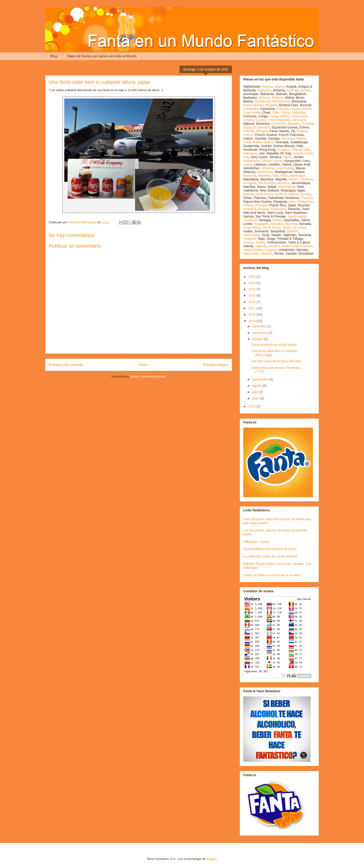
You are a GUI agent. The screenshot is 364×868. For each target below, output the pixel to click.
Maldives (264, 176)
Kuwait (278, 161)
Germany (288, 138)
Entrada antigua (216, 365)
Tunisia (249, 242)
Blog (54, 56)
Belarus (265, 98)
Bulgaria (271, 105)
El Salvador (262, 127)
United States (253, 250)
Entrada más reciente (66, 365)
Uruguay (271, 250)
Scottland (250, 220)
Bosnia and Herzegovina (272, 101)
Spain (287, 227)
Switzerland (252, 235)
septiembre (261, 379)
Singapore (262, 224)
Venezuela (251, 253)
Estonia (249, 131)
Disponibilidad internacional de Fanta (270, 549)
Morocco (284, 183)
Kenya (267, 161)
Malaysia (250, 176)
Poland (248, 205)
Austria (306, 90)
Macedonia (265, 172)
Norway (305, 194)
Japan (287, 157)
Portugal (261, 205)
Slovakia (277, 224)
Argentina (264, 90)
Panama (307, 198)
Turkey (260, 242)
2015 (252, 321)
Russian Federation (272, 209)
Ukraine (274, 246)
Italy (246, 157)
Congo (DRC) (280, 116)
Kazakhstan (252, 161)
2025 (252, 277)
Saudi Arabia (297, 216)
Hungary (283, 150)
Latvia (248, 164)
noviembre (260, 333)
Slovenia (291, 224)
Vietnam (266, 253)
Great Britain (252, 142)
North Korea (264, 194)
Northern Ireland (286, 194)
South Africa (252, 227)
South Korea (272, 227)
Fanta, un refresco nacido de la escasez (272, 575)
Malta (284, 176)
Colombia (298, 112)
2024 (252, 283)
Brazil (247, 105)
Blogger (211, 859)
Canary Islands (301, 109)
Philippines (305, 202)
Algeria (280, 86)
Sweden (293, 231)
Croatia (249, 120)
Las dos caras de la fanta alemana (276, 361)
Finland (302, 131)
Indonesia (250, 153)
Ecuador (308, 124)
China (285, 112)
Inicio (143, 365)
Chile (276, 112)
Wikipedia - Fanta (256, 542)
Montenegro (267, 183)
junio (256, 398)
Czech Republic (279, 120)
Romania (250, 209)
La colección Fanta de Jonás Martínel (270, 556)
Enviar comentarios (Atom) (148, 376)
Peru (292, 202)
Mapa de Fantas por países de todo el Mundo (102, 56)
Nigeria (248, 194)
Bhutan (258, 105)
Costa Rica (299, 116)
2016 (252, 314)
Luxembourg (285, 168)
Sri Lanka (300, 227)
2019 (252, 295)
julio (255, 392)
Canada (283, 109)
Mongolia (250, 183)
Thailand (250, 239)
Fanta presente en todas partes (274, 345)
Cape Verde (252, 112)
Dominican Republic (286, 124)
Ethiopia (262, 131)
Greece (269, 142)
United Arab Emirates (297, 246)
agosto (257, 386)
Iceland (296, 150)
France (248, 135)
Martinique (298, 176)
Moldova (307, 179)
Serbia (277, 220)
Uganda (261, 246)
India (307, 150)
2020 (252, 289)
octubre (258, 339)
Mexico (294, 179)
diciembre (260, 326)
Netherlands (287, 187)
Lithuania (267, 168)
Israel (309, 153)
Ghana (301, 138)
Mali (276, 176)
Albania (268, 86)
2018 (252, 302)
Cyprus (261, 120)
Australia (293, 90)
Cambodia (251, 109)
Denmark (299, 120)
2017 (252, 308)
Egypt (247, 127)
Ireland (298, 153)
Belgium (278, 98)
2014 (252, 406)
